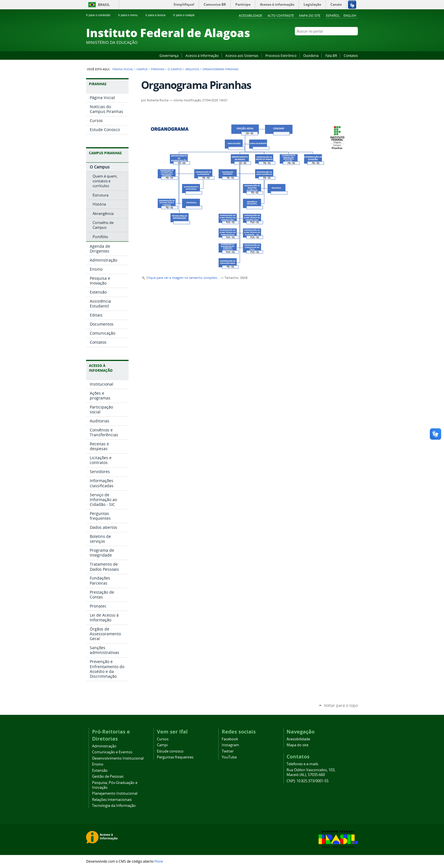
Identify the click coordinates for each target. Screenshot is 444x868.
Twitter (348, 42)
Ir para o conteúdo (101, 15)
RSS (355, 42)
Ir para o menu (130, 15)
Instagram (341, 42)
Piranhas (158, 69)
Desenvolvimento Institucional (118, 758)
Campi (162, 745)
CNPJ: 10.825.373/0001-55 (308, 781)
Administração (104, 746)
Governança (169, 55)
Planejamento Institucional (115, 793)
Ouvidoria (311, 55)
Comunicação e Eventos (112, 752)
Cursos (163, 739)
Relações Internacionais (112, 800)
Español (333, 15)
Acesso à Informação (202, 55)
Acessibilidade (250, 15)
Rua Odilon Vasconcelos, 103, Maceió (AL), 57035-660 (311, 772)
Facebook (327, 42)
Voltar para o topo (341, 705)
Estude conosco (170, 751)
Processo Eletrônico (281, 55)
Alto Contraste (281, 15)
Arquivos (192, 69)
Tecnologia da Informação (114, 806)
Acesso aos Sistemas (242, 55)
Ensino (98, 764)
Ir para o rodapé (186, 15)
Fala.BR (331, 55)
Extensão (100, 770)
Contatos (351, 55)
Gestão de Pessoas (108, 776)
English (350, 15)
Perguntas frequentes (175, 757)
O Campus (175, 69)
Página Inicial (123, 69)
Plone (159, 861)
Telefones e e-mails (302, 764)
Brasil (104, 5)
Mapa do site (310, 15)
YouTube (334, 42)
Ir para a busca (158, 15)
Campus (142, 69)
